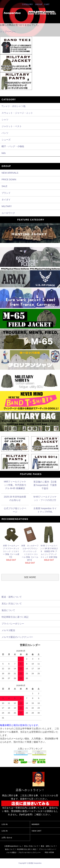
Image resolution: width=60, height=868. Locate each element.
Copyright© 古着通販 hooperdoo (30, 863)
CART (47, 4)
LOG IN (5, 824)
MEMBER (36, 824)
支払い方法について (31, 846)
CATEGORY (27, 4)
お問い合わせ (7, 838)
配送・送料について (48, 846)
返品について (10, 849)
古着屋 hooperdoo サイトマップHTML (45, 510)
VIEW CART (37, 831)
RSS (46, 852)
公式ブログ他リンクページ (15, 510)
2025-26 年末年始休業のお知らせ (15, 498)
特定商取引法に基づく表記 (27, 849)
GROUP (39, 4)
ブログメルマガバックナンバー (29, 852)
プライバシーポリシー (47, 849)
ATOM (52, 852)
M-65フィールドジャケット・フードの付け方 (45, 498)
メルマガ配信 (11, 852)
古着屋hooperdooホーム (13, 846)
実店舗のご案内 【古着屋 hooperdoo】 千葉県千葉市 (45, 485)
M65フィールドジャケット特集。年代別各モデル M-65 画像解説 (15, 485)
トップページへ (8, 32)
